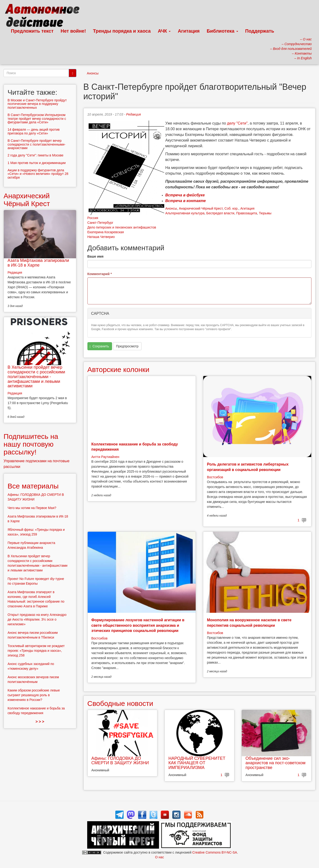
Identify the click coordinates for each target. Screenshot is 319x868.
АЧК (164, 31)
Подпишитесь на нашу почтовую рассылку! (31, 444)
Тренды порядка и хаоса (122, 31)
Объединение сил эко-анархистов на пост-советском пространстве (276, 763)
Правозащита (246, 213)
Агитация (189, 31)
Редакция (134, 114)
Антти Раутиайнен (105, 457)
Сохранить (99, 346)
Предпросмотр (127, 346)
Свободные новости (120, 703)
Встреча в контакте (186, 201)
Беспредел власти (220, 213)
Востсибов (215, 477)
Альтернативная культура (185, 213)
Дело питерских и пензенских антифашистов (122, 227)
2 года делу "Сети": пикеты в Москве (35, 155)
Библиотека (222, 31)
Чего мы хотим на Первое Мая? (32, 508)
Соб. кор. (231, 208)
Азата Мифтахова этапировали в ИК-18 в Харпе (38, 263)
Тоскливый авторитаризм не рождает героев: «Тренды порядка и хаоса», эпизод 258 (36, 651)
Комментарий (100, 274)
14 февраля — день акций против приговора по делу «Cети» (34, 131)
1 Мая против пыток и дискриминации (37, 163)
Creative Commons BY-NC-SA (215, 852)
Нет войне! (73, 31)
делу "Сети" (237, 123)
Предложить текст (32, 31)
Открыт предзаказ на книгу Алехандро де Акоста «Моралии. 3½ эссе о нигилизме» (37, 619)
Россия (93, 218)
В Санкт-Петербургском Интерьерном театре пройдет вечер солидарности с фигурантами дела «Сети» (37, 119)
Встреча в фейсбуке (185, 195)
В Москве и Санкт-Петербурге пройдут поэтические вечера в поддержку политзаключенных (37, 104)
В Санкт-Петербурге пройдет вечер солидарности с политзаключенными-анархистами (37, 144)
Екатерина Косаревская (106, 232)
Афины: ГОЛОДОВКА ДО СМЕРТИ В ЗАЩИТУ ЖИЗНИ (120, 761)
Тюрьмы (265, 213)
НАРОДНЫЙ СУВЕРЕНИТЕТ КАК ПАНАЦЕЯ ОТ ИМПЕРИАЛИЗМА (197, 763)
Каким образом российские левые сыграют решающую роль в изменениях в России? (34, 695)
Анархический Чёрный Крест (201, 208)
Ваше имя (95, 256)
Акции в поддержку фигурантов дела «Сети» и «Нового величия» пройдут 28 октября (38, 174)
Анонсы (93, 73)
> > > (40, 722)
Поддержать (260, 31)
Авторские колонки (118, 369)
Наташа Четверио (101, 237)
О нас (159, 857)
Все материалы (33, 486)
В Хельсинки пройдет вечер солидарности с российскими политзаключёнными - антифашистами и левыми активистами (36, 377)
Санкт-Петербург (100, 223)
